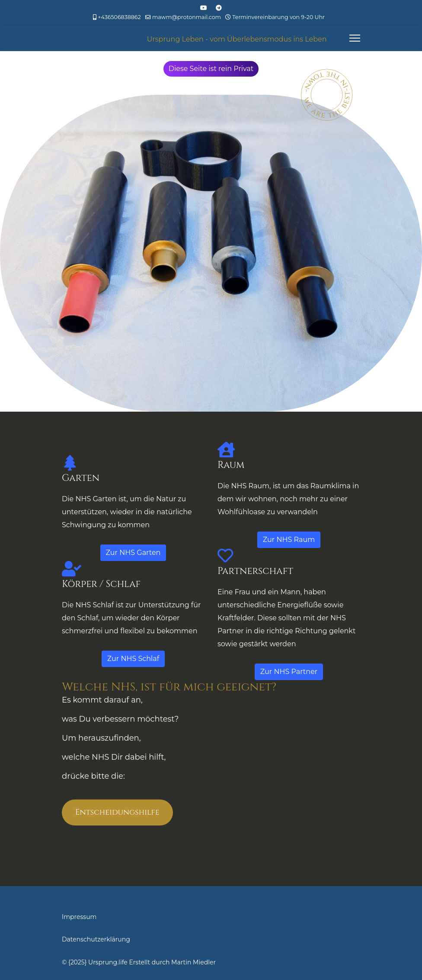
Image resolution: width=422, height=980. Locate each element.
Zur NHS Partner (289, 672)
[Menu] (355, 38)
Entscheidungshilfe (117, 812)
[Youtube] (204, 8)
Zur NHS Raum (289, 540)
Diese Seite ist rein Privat (211, 69)
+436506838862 (119, 17)
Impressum (79, 917)
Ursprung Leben (104, 38)
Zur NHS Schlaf (133, 659)
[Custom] (219, 8)
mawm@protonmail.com (187, 17)
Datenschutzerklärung (96, 939)
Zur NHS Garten (133, 553)
